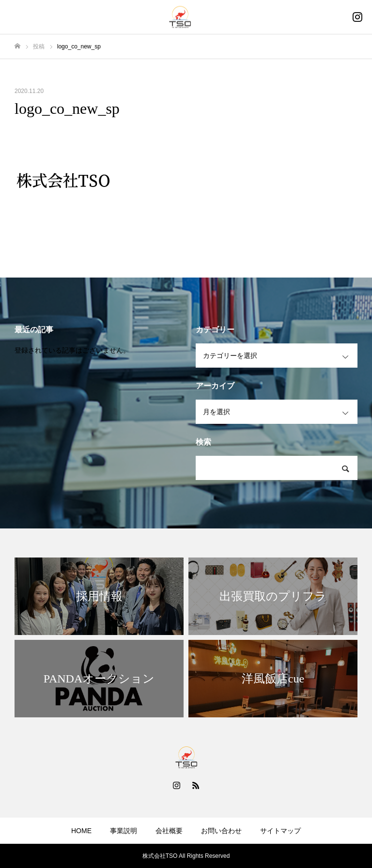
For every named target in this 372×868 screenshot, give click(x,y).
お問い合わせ (221, 831)
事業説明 (124, 831)
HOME (81, 831)
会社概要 (169, 831)
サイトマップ (280, 831)
